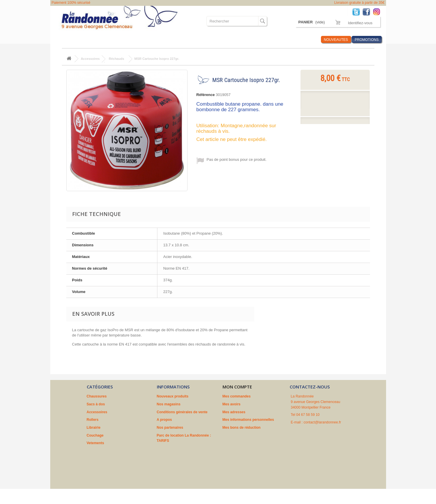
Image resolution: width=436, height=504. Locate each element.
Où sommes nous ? (248, 40)
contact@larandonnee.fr (322, 422)
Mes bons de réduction (242, 428)
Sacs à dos (95, 40)
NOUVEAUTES (336, 40)
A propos (164, 420)
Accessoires (122, 40)
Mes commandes (237, 396)
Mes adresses (234, 412)
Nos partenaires (170, 428)
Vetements (215, 40)
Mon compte (237, 387)
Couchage (190, 40)
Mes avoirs (232, 404)
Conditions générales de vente (182, 412)
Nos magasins (169, 404)
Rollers (147, 40)
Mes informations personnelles (248, 420)
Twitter (358, 12)
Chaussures (68, 40)
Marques (280, 40)
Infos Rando (305, 40)
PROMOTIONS (366, 40)
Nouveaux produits (173, 396)
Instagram (378, 12)
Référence (205, 95)
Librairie (167, 40)
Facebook (368, 12)
